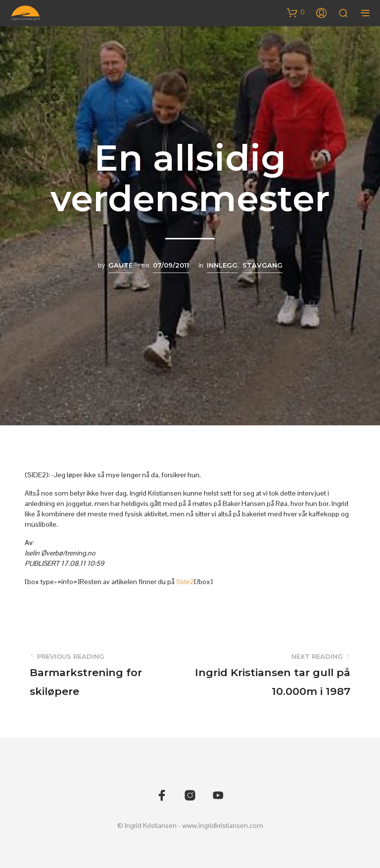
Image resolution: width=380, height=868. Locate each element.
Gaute (120, 265)
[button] (296, 12)
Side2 (185, 582)
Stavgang (262, 265)
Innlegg (222, 265)
